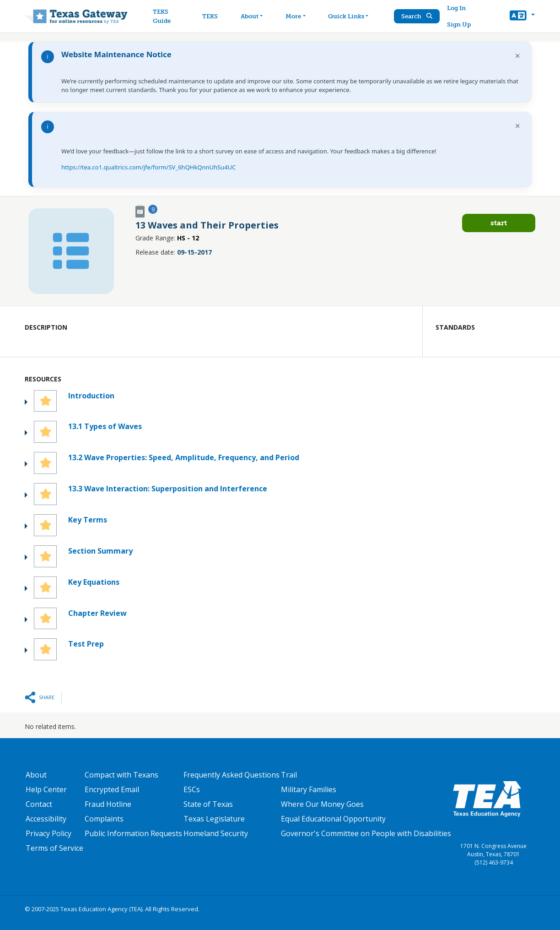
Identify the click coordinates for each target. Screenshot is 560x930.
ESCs (192, 789)
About (36, 775)
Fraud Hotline (108, 804)
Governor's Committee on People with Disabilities (366, 833)
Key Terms (88, 520)
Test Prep (86, 644)
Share (47, 697)
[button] (522, 16)
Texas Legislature (214, 819)
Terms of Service (54, 848)
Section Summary (100, 551)
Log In (456, 8)
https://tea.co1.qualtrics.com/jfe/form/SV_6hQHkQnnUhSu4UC (148, 167)
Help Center (46, 789)
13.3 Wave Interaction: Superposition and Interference (168, 489)
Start (499, 223)
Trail (289, 775)
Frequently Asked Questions (232, 775)
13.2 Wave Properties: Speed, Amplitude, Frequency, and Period (184, 457)
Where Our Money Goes (322, 804)
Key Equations (94, 582)
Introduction (91, 396)
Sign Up (459, 24)
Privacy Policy (48, 833)
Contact (39, 804)
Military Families (309, 789)
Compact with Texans (121, 775)
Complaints (104, 819)
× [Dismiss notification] (518, 56)
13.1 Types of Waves (105, 426)
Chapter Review (97, 613)
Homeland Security (216, 833)
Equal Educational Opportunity (333, 819)
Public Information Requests (133, 833)
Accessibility (46, 819)
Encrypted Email (112, 789)
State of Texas (208, 804)
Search (417, 16)
